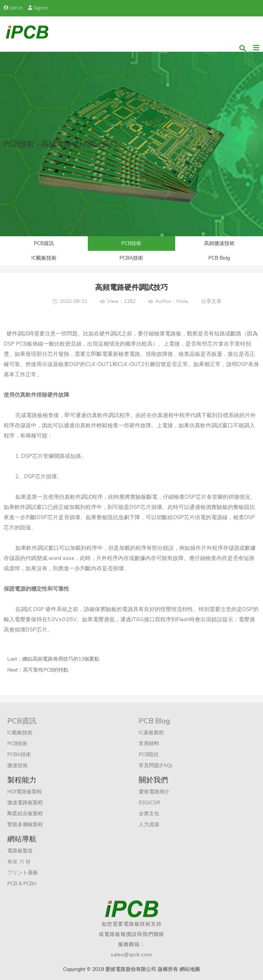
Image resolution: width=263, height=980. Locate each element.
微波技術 (17, 765)
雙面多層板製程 (25, 825)
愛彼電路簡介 (154, 792)
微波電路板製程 (25, 803)
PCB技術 (131, 243)
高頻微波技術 (219, 243)
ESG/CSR (150, 803)
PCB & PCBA (22, 884)
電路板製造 (20, 851)
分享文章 (211, 301)
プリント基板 (23, 873)
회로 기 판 (19, 862)
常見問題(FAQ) (156, 765)
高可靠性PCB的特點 (46, 670)
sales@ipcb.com (131, 955)
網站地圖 (190, 969)
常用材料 (149, 744)
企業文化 (149, 814)
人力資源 (149, 825)
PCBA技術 (131, 258)
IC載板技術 (44, 258)
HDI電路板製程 (25, 792)
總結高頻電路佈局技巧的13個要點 (61, 659)
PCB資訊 (44, 243)
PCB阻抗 (149, 755)
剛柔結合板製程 (25, 814)
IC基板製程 (151, 733)
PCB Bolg (219, 258)
